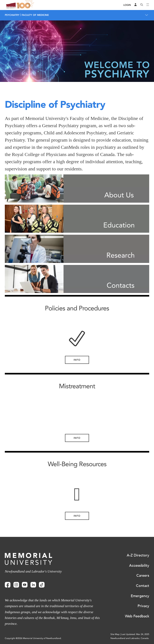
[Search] (142, 5)
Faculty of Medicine (35, 15)
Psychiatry (12, 15)
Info (77, 360)
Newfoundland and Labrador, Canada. (130, 638)
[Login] (127, 5)
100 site (26, 5)
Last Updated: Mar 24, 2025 (135, 634)
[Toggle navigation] (148, 5)
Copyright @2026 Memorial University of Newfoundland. (33, 638)
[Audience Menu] (136, 5)
